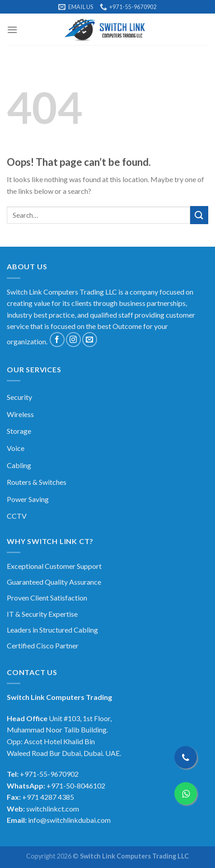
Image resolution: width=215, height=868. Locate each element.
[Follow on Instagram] (73, 340)
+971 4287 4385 (48, 797)
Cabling (19, 465)
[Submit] (199, 215)
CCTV (17, 516)
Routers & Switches (37, 482)
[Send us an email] (90, 340)
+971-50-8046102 (76, 786)
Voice (16, 448)
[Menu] (12, 30)
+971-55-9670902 (49, 774)
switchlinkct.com (53, 809)
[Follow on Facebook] (57, 340)
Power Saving (28, 499)
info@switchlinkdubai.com (69, 820)
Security (19, 397)
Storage (19, 431)
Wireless (20, 414)
